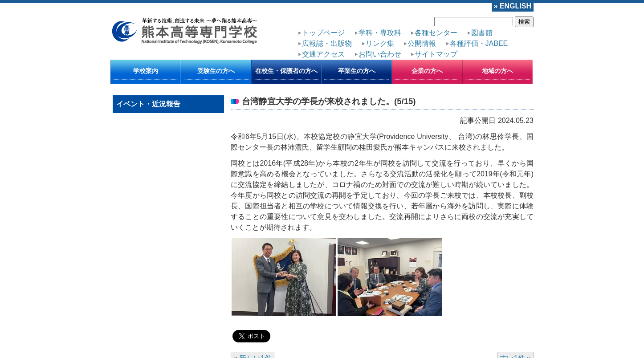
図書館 (482, 33)
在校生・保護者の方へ (286, 71)
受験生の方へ (216, 71)
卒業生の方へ (357, 71)
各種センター (436, 33)
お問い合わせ (380, 54)
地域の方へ (497, 71)
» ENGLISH (513, 6)
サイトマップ (436, 54)
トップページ (323, 33)
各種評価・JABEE (479, 43)
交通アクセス (323, 54)
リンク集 (380, 43)
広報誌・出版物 (327, 43)
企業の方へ (427, 71)
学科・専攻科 (380, 33)
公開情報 (422, 43)
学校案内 (146, 71)
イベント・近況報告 (148, 104)
